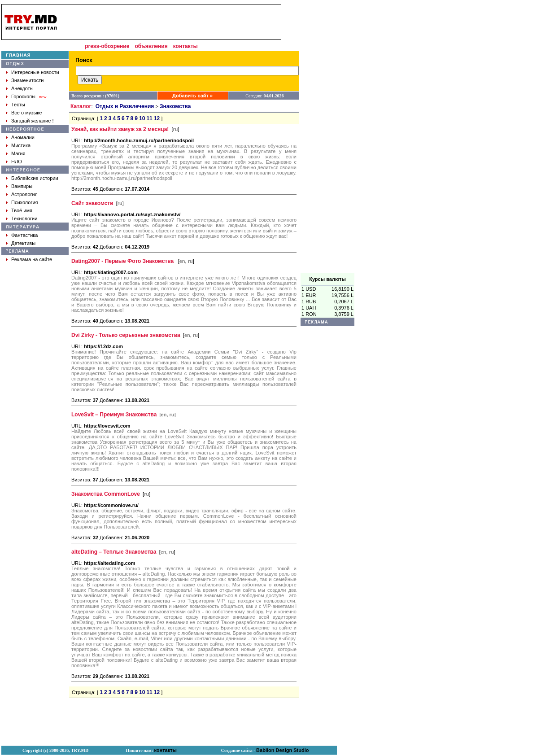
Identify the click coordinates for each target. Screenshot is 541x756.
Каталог (81, 106)
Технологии (24, 218)
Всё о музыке (26, 113)
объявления (151, 46)
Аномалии (23, 137)
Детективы (23, 243)
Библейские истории (35, 178)
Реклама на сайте (32, 259)
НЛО (17, 162)
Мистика (21, 145)
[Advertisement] (327, 139)
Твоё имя (22, 210)
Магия (18, 153)
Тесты (18, 105)
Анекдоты (22, 88)
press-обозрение (107, 46)
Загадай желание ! (32, 121)
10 (142, 118)
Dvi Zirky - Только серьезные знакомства (126, 335)
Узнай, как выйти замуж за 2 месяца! (120, 129)
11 (149, 118)
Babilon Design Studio (282, 750)
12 (157, 118)
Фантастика (24, 235)
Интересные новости (35, 72)
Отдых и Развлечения (125, 106)
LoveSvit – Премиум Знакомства (114, 415)
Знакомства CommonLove (106, 494)
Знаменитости (27, 80)
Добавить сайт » (192, 96)
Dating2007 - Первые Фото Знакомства (123, 261)
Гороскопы (23, 96)
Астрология (24, 194)
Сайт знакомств (92, 203)
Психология (25, 202)
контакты (185, 46)
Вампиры (22, 186)
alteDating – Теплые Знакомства (114, 552)
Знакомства (175, 106)
